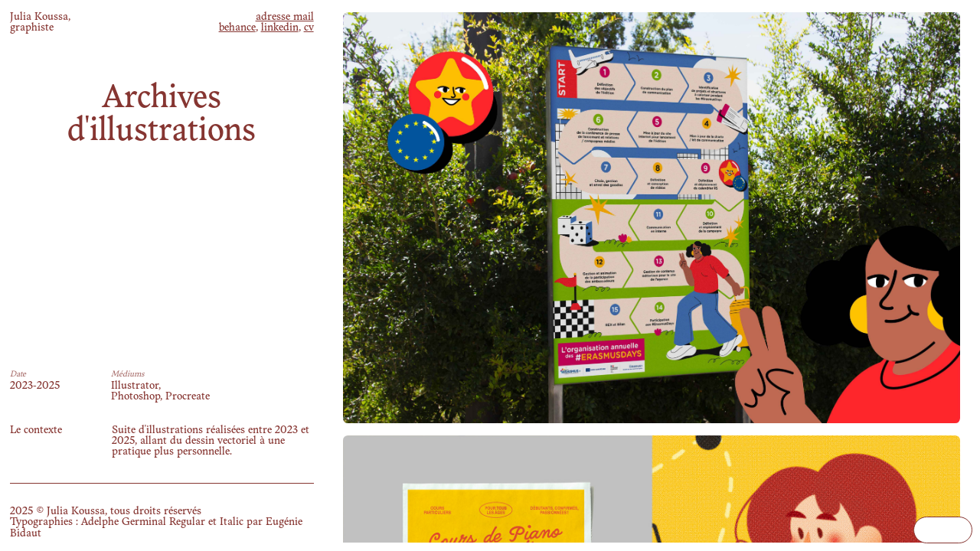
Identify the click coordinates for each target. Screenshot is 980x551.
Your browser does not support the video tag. (943, 530)
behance (237, 28)
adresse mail (285, 17)
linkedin (280, 28)
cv (309, 28)
